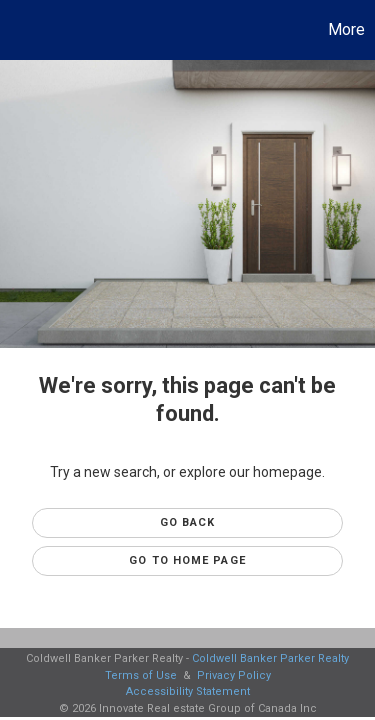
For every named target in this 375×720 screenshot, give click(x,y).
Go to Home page (187, 560)
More (346, 29)
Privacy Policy (234, 675)
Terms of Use (141, 675)
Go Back (188, 522)
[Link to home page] (18, 30)
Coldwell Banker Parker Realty (270, 658)
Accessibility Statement (188, 691)
